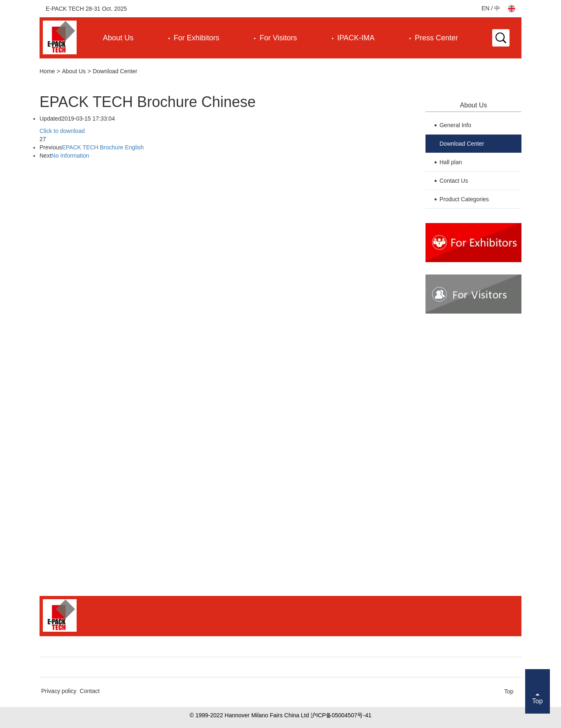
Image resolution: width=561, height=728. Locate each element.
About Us (118, 38)
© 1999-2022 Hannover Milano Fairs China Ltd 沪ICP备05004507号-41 (280, 715)
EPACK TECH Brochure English (103, 147)
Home (47, 71)
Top (509, 691)
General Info (455, 125)
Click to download (62, 131)
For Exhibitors (197, 38)
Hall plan (451, 162)
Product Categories (464, 199)
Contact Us (454, 181)
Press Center (436, 38)
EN (485, 8)
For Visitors (278, 38)
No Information (70, 156)
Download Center (115, 71)
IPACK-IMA (356, 38)
